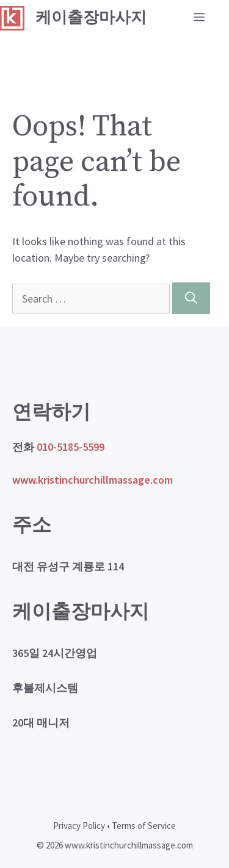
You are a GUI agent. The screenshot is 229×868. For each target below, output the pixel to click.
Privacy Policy (79, 826)
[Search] (191, 298)
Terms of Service (144, 826)
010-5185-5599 (71, 447)
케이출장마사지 (91, 18)
